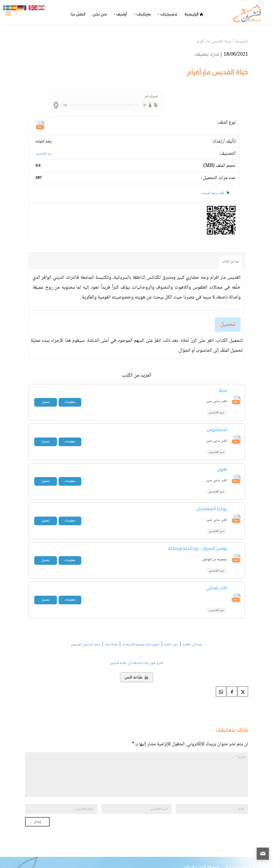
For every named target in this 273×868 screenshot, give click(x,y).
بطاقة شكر (111, 645)
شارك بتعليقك (207, 54)
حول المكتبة (171, 645)
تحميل (228, 325)
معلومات (70, 402)
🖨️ (136, 677)
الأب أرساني (216, 588)
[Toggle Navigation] (8, 14)
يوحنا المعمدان (212, 509)
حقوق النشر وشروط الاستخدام (141, 645)
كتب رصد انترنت (216, 193)
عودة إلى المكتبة (192, 645)
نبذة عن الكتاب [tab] (230, 262)
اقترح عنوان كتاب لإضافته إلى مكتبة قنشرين (136, 663)
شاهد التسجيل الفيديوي (86, 645)
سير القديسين (44, 154)
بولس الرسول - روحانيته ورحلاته (197, 548)
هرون (222, 469)
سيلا (223, 390)
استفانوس (217, 430)
